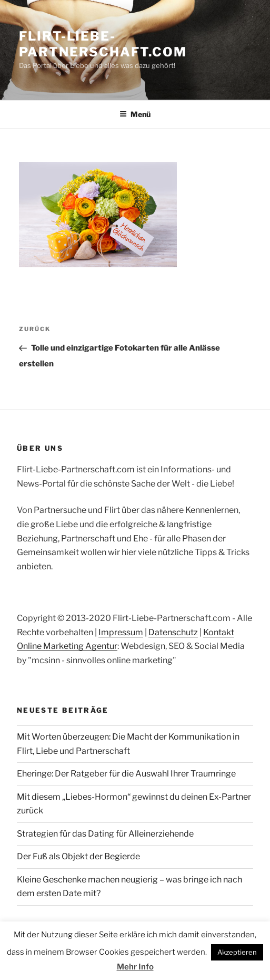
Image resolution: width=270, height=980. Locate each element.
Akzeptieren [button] (237, 952)
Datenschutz (173, 632)
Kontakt (219, 632)
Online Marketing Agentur (67, 646)
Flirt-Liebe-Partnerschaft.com (103, 44)
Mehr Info (135, 967)
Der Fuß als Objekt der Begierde (78, 856)
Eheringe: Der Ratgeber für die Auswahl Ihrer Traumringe (126, 774)
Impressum (121, 632)
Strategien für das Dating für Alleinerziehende (105, 834)
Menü (135, 114)
